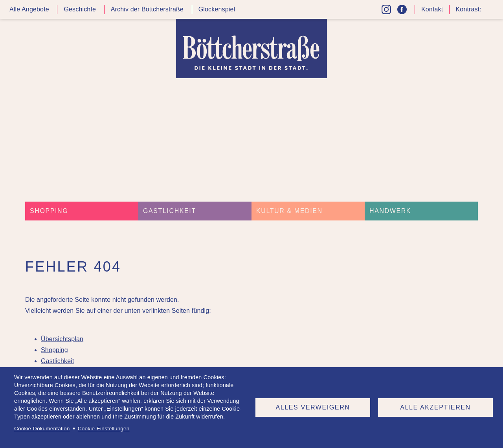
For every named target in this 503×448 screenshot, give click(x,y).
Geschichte (80, 9)
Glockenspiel (217, 9)
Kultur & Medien (289, 211)
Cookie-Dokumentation (42, 429)
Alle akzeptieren (435, 407)
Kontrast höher (489, 12)
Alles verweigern (313, 407)
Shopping (49, 211)
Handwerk (390, 211)
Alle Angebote (29, 9)
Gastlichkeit (170, 211)
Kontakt (432, 9)
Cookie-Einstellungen (104, 429)
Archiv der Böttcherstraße (147, 9)
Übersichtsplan (62, 339)
